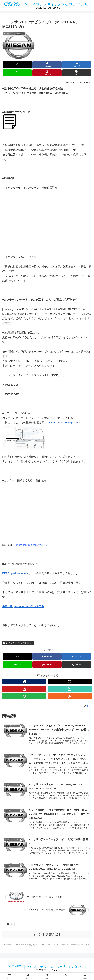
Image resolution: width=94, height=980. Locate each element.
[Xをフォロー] (70, 682)
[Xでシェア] (17, 65)
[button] (77, 73)
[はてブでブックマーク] (77, 65)
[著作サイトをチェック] (24, 682)
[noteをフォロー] (70, 689)
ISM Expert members (15, 573)
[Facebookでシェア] (47, 65)
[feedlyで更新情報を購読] (24, 696)
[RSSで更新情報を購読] (70, 696)
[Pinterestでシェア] (47, 73)
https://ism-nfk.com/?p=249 (63, 423)
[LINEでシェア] (17, 73)
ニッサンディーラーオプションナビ (18, 643)
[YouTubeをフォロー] (24, 689)
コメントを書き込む (47, 935)
